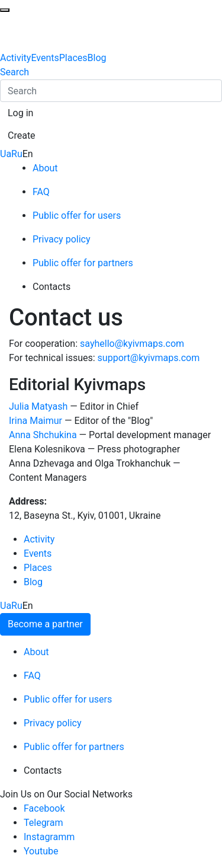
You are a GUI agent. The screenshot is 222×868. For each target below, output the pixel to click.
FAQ (41, 192)
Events (45, 58)
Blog (97, 58)
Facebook (44, 808)
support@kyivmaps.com (149, 358)
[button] (20, 113)
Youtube (41, 851)
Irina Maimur (36, 421)
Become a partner (45, 624)
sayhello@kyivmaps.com (132, 344)
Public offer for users (77, 216)
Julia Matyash (38, 406)
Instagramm (49, 837)
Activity (15, 58)
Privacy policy (62, 239)
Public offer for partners (83, 263)
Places (73, 58)
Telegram (43, 823)
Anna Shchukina (43, 435)
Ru (17, 154)
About (45, 168)
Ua (6, 154)
